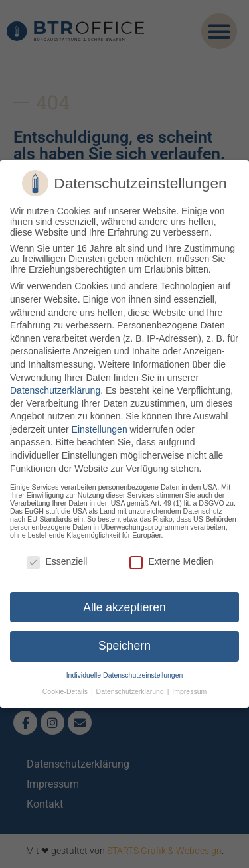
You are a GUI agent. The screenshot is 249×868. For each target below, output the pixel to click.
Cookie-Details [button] (66, 691)
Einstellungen (100, 429)
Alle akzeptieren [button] (124, 607)
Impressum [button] (189, 691)
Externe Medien (171, 561)
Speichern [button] (124, 646)
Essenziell (57, 561)
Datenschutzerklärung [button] (131, 691)
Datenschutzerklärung (55, 390)
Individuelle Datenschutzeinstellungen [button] (125, 675)
